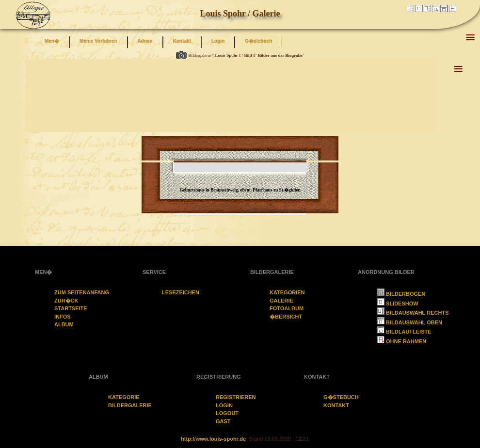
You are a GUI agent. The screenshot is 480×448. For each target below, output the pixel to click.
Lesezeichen (181, 292)
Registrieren (236, 397)
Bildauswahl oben (410, 322)
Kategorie (124, 397)
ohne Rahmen (402, 341)
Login (218, 41)
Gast (223, 421)
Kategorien (287, 292)
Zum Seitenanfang (82, 292)
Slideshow (398, 304)
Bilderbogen (401, 294)
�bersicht (286, 317)
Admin (145, 41)
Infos (63, 317)
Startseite (71, 308)
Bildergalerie (130, 405)
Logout (227, 413)
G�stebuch (258, 41)
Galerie (281, 301)
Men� (52, 41)
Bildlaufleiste (404, 332)
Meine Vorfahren (98, 41)
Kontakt (182, 41)
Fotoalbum (287, 308)
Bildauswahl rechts (413, 313)
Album (64, 324)
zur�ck (66, 301)
